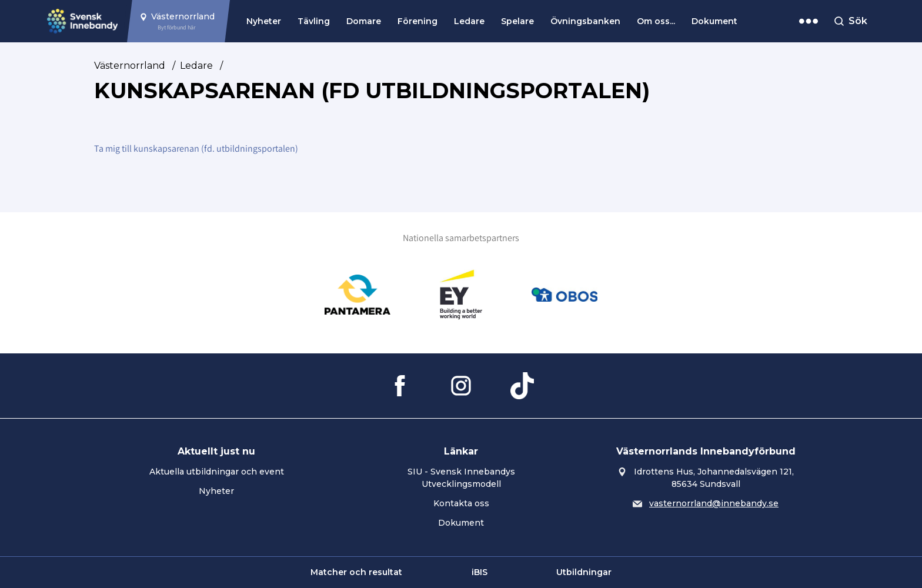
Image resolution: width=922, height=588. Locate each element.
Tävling (314, 21)
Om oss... (656, 21)
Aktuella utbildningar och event (217, 472)
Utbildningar (584, 572)
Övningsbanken (585, 21)
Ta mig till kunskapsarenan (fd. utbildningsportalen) (196, 148)
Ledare (469, 21)
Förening (417, 21)
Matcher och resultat (356, 572)
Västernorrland (130, 66)
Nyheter (264, 21)
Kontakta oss (461, 503)
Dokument (714, 21)
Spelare (517, 21)
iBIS (480, 572)
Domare (364, 21)
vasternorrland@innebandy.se (714, 503)
